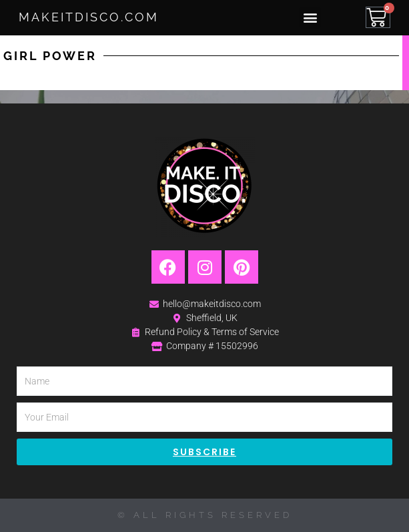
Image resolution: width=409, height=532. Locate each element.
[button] (310, 18)
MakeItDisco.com (89, 17)
